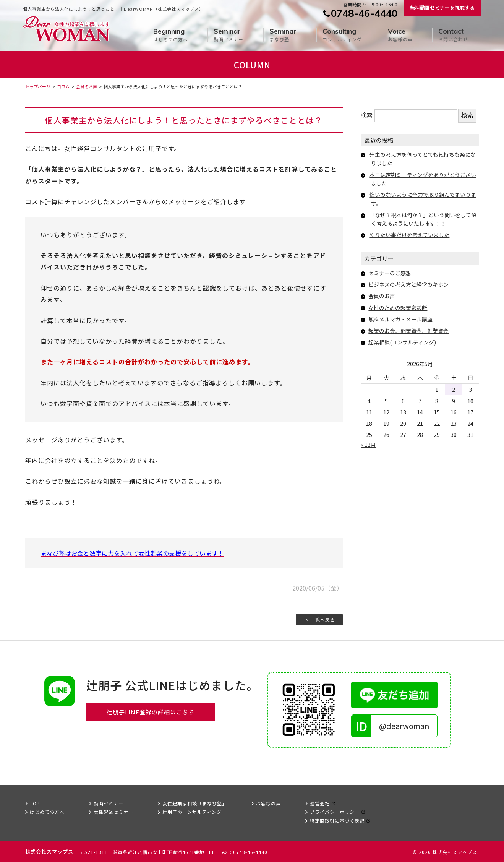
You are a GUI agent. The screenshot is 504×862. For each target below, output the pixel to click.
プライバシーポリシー (335, 812)
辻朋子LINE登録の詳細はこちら (150, 713)
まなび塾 (283, 35)
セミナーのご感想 (391, 273)
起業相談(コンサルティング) (405, 342)
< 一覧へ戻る (320, 619)
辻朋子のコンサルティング (192, 812)
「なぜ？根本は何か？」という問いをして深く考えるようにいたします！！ (424, 219)
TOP (35, 803)
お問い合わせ (453, 35)
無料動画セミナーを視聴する (442, 7)
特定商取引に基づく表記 (337, 821)
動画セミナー (229, 35)
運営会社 (320, 803)
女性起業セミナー (113, 812)
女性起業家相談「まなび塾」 (195, 803)
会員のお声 (87, 86)
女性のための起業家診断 (400, 308)
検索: (367, 115)
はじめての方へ (171, 35)
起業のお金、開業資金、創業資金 (411, 330)
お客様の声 (400, 35)
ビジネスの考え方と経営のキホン (411, 284)
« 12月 (369, 444)
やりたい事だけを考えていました (412, 235)
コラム (63, 86)
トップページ (38, 86)
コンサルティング (342, 35)
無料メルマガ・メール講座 (403, 319)
